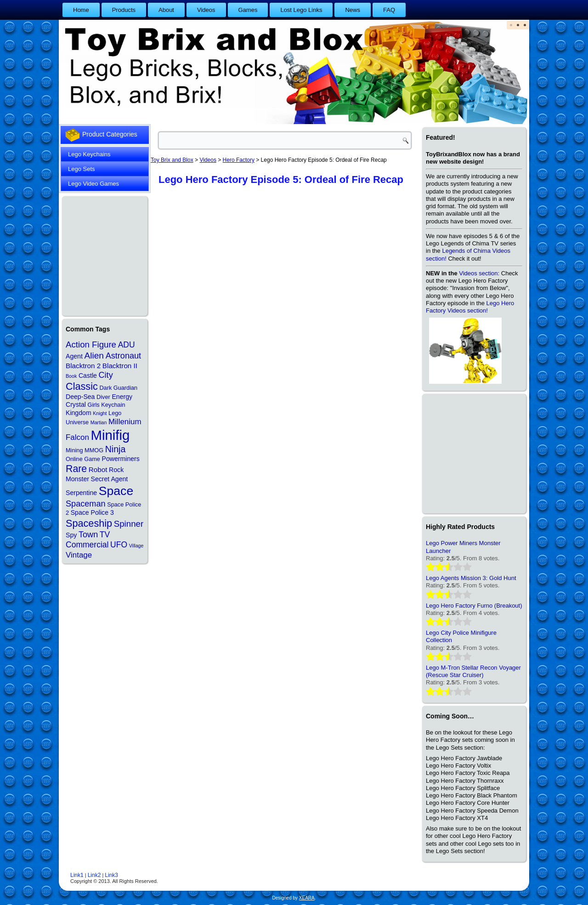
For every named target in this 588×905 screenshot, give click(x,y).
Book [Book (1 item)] (71, 376)
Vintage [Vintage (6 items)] (79, 555)
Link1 (77, 875)
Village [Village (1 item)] (136, 546)
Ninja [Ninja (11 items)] (116, 449)
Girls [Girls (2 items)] (93, 405)
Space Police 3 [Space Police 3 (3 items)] (92, 512)
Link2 (94, 875)
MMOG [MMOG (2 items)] (94, 450)
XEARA (307, 898)
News (353, 10)
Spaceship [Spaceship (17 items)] (89, 523)
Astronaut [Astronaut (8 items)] (124, 356)
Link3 (111, 875)
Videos (206, 10)
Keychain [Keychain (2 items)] (113, 405)
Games (248, 10)
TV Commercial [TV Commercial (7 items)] (88, 540)
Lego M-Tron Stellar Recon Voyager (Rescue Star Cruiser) (473, 671)
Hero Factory (239, 160)
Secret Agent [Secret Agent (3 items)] (110, 479)
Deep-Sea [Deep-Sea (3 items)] (80, 397)
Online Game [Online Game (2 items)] (83, 459)
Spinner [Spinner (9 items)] (129, 524)
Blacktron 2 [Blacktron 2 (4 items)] (83, 366)
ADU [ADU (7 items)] (127, 345)
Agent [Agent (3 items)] (74, 356)
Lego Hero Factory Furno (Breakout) (474, 606)
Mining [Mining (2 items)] (74, 450)
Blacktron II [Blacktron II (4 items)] (120, 366)
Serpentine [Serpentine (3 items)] (81, 493)
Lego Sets (82, 169)
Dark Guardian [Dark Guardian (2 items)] (118, 388)
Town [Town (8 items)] (88, 535)
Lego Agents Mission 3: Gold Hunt (471, 578)
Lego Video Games (93, 184)
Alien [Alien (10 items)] (94, 356)
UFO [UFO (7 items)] (119, 545)
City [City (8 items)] (106, 375)
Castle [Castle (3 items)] (88, 376)
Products (124, 10)
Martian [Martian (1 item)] (99, 422)
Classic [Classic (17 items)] (82, 386)
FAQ (389, 10)
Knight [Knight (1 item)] (100, 413)
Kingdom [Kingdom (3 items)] (79, 413)
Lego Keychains (89, 154)
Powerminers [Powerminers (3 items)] (121, 459)
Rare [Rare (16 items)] (76, 469)
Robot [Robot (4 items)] (98, 470)
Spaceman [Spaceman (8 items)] (86, 504)
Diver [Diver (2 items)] (103, 397)
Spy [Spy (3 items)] (71, 535)
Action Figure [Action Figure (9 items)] (91, 344)
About (166, 10)
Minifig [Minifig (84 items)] (110, 435)
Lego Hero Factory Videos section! (470, 307)
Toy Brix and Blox (172, 160)
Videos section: (479, 273)
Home (81, 10)
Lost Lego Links (301, 10)
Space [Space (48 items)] (116, 491)
